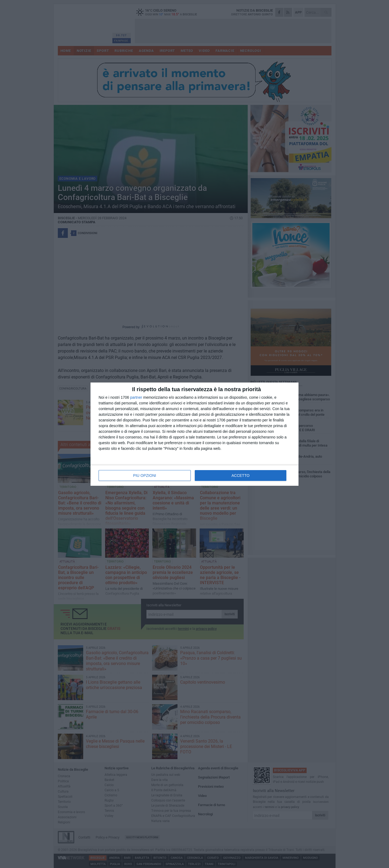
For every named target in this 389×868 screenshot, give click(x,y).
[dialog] (194, 434)
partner (136, 397)
